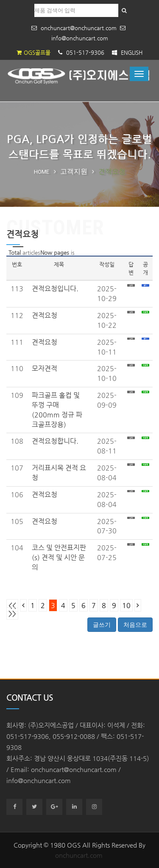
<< (12, 605)
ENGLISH (127, 52)
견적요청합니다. (55, 441)
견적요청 (45, 315)
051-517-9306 (81, 52)
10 (126, 605)
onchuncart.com (79, 855)
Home (42, 172)
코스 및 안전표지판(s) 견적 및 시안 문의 (59, 557)
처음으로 (135, 625)
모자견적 (45, 368)
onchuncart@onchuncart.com (74, 28)
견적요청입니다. (55, 289)
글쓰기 (102, 625)
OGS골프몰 (33, 52)
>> (12, 613)
